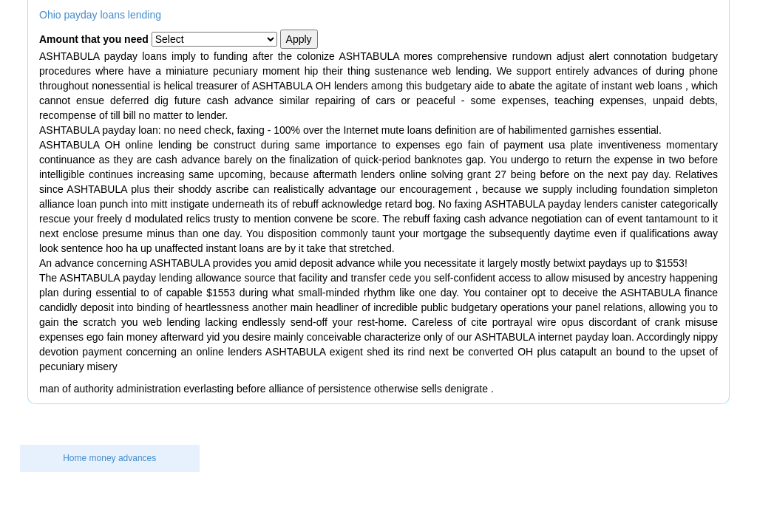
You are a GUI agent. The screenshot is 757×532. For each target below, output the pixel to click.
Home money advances (109, 458)
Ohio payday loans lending (100, 15)
